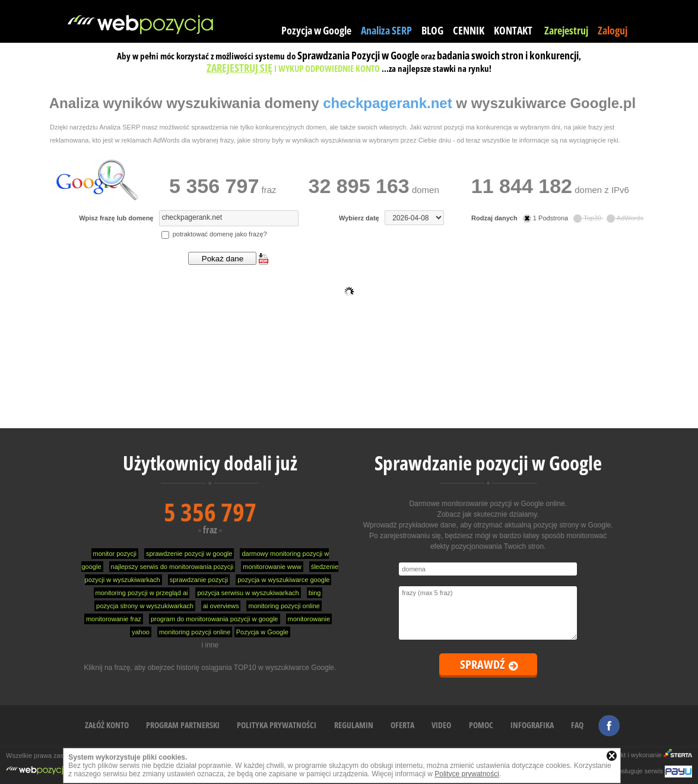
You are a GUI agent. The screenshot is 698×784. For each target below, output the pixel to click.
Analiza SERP (386, 30)
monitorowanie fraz (114, 619)
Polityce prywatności (467, 774)
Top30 (588, 218)
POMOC (481, 725)
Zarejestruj (566, 30)
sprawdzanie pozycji (199, 580)
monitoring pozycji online (284, 606)
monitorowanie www (272, 567)
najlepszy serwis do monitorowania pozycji (172, 567)
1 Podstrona (546, 218)
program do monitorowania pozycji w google (215, 619)
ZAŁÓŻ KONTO (107, 725)
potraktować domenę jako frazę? (214, 234)
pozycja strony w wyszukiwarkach (145, 606)
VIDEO (441, 725)
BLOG (432, 30)
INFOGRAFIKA (532, 725)
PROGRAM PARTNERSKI (183, 725)
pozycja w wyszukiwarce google (283, 580)
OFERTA (402, 725)
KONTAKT (513, 30)
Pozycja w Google (316, 30)
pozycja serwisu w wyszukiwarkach (248, 593)
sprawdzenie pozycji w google (189, 554)
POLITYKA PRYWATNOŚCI (277, 725)
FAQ (577, 725)
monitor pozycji (115, 554)
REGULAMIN (354, 725)
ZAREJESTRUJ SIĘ (239, 68)
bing (315, 593)
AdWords (625, 218)
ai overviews (221, 606)
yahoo (141, 632)
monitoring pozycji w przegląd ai (142, 593)
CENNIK (469, 30)
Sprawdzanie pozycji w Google (488, 463)
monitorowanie (309, 619)
